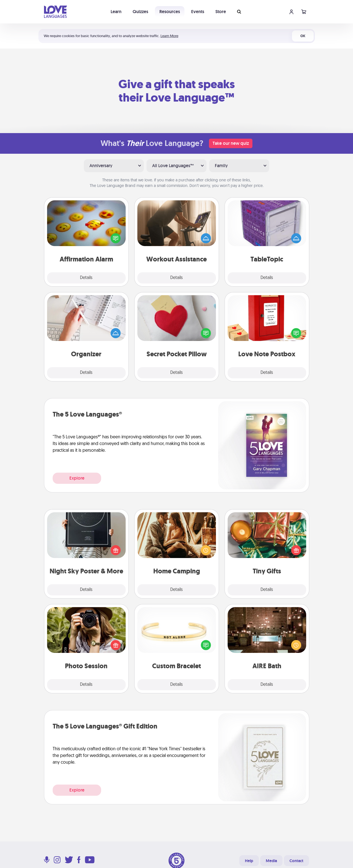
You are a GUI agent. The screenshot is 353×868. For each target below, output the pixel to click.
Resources (170, 12)
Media (271, 861)
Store (221, 12)
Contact (296, 861)
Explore (77, 478)
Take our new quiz (231, 143)
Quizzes (140, 12)
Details (86, 278)
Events (198, 12)
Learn (116, 12)
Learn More (169, 36)
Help (249, 861)
